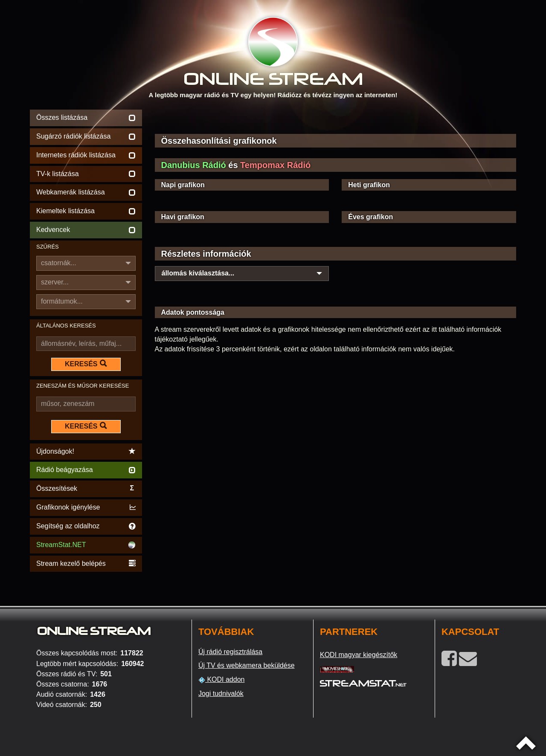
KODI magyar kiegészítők (359, 655)
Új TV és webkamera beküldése (247, 665)
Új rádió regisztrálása (230, 652)
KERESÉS (86, 364)
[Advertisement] (336, 120)
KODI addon (222, 680)
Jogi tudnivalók (221, 694)
